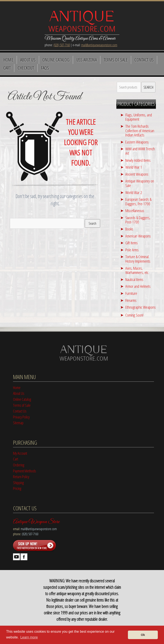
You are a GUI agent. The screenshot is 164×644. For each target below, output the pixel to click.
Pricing (17, 488)
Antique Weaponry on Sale (140, 183)
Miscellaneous (135, 211)
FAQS (45, 68)
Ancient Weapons (137, 174)
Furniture (131, 293)
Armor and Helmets (138, 286)
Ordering (19, 465)
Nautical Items (134, 279)
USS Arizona (87, 60)
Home (8, 60)
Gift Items (132, 243)
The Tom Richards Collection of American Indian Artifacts (140, 130)
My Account (20, 453)
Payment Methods (25, 471)
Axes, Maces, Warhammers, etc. (137, 270)
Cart (7, 68)
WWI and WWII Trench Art (140, 151)
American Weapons (138, 236)
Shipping (18, 483)
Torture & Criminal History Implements (138, 259)
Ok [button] (143, 635)
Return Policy (21, 477)
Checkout (26, 68)
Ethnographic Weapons (141, 307)
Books (129, 229)
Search (92, 223)
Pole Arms (132, 250)
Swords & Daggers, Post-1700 (138, 220)
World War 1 (134, 167)
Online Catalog (56, 60)
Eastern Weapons (137, 142)
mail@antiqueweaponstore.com (99, 45)
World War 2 (134, 192)
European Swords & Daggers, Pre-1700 (138, 201)
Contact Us (144, 60)
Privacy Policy (21, 417)
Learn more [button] (29, 637)
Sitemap (18, 423)
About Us (28, 60)
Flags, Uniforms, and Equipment (139, 117)
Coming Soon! (134, 315)
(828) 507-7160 (62, 45)
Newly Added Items (138, 160)
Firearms (131, 300)
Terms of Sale (116, 60)
